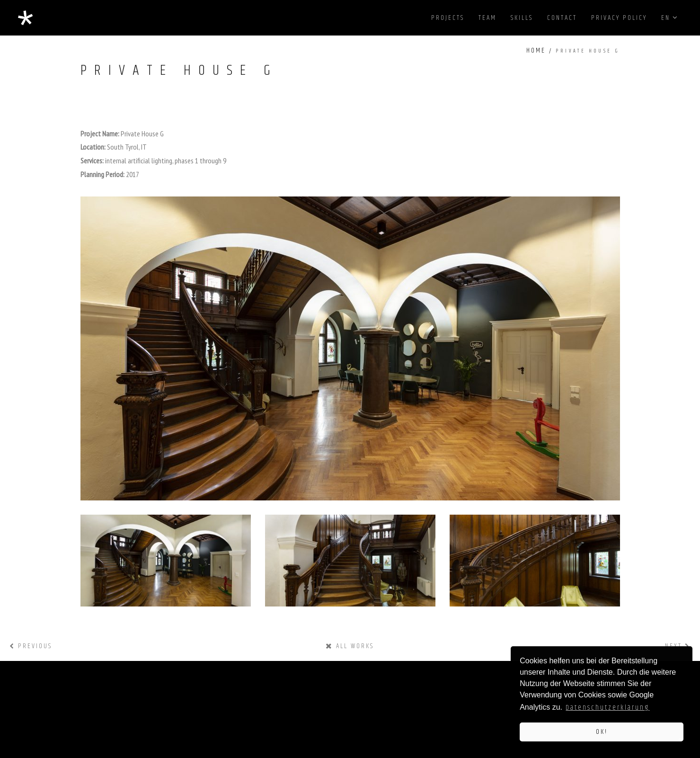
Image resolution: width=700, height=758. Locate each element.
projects (448, 18)
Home (536, 50)
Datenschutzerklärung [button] (607, 708)
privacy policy (619, 18)
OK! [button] (602, 732)
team (487, 18)
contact (562, 18)
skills (522, 18)
